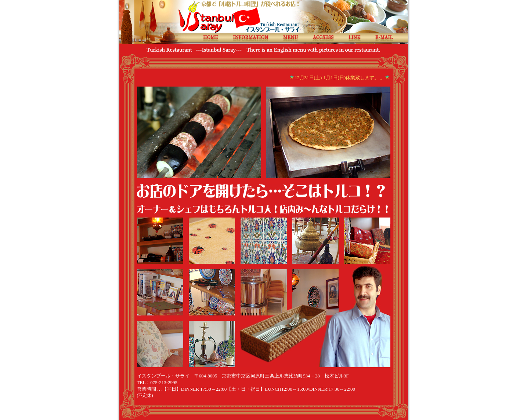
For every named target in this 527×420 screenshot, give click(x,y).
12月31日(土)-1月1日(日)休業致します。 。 (340, 78)
